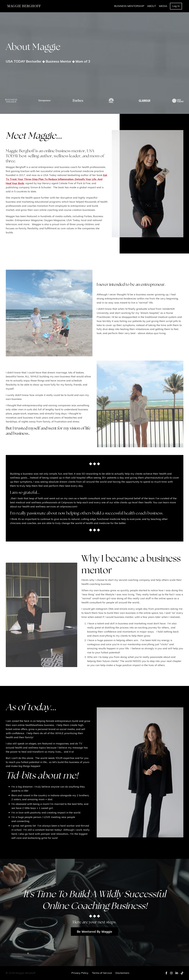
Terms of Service (102, 973)
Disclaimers (122, 973)
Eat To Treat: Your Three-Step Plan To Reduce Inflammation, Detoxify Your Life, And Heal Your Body (56, 179)
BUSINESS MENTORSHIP (129, 6)
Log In (176, 6)
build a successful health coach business (127, 513)
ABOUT (152, 6)
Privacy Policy (80, 973)
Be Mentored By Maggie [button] (94, 931)
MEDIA (163, 6)
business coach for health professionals (82, 167)
